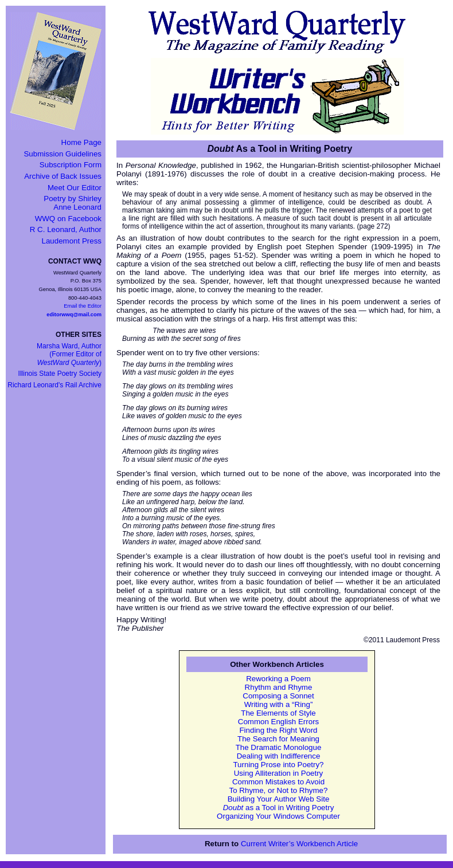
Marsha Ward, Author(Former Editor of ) (69, 354)
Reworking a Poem (278, 679)
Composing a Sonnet (278, 696)
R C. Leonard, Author (66, 229)
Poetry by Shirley (73, 203)
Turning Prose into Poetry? (278, 765)
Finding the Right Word (278, 730)
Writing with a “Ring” (279, 704)
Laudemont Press (72, 241)
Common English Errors (278, 722)
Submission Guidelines (63, 154)
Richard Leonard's (54, 385)
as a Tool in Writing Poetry (279, 808)
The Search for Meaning (278, 739)
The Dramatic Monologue (279, 747)
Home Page (81, 142)
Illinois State (60, 374)
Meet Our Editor (75, 188)
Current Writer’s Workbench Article (299, 844)
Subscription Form (71, 165)
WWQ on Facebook (68, 219)
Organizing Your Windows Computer (278, 816)
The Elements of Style (278, 713)
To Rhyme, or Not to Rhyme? (279, 790)
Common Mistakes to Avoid (278, 782)
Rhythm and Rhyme (279, 687)
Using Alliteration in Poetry (279, 773)
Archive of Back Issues (63, 176)
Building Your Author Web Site (279, 799)
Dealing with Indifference (279, 756)
